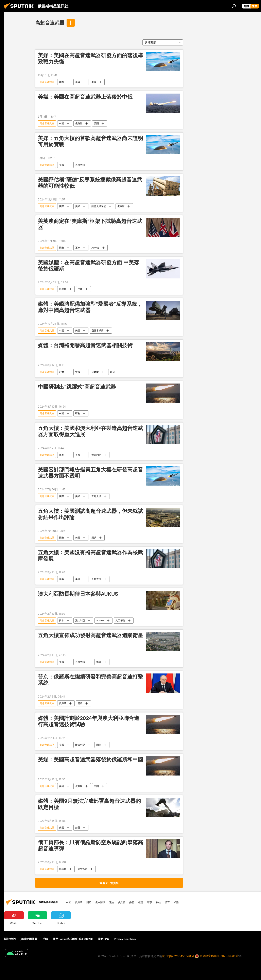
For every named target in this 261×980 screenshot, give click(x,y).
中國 (62, 123)
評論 (111, 902)
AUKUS (95, 248)
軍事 (78, 82)
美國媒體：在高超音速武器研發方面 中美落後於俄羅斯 (89, 266)
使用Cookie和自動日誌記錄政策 (73, 939)
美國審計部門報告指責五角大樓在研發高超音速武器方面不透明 (90, 473)
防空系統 (83, 869)
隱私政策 (103, 939)
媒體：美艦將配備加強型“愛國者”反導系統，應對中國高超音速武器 (90, 307)
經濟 (141, 902)
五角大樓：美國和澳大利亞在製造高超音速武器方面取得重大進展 (90, 431)
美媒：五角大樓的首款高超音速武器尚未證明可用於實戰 (90, 141)
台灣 (62, 372)
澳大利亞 (96, 455)
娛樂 (176, 902)
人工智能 (120, 620)
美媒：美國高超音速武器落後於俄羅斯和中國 (90, 760)
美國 (94, 82)
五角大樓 (80, 165)
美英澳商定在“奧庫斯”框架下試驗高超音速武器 (90, 224)
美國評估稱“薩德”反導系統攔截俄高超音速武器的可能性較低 (90, 183)
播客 (132, 902)
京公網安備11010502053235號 (217, 956)
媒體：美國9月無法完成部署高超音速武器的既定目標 (89, 804)
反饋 (45, 939)
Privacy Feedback (125, 939)
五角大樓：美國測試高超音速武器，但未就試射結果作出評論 (90, 514)
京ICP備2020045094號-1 (178, 956)
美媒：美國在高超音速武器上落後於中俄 (85, 97)
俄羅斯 (79, 123)
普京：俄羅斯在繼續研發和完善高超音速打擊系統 (90, 680)
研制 (78, 413)
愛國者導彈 (98, 330)
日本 (62, 620)
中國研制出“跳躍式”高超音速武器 (77, 387)
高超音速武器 (50, 23)
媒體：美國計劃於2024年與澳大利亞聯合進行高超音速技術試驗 (89, 721)
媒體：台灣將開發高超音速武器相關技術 (85, 345)
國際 (62, 82)
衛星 (99, 662)
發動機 (95, 372)
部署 (78, 828)
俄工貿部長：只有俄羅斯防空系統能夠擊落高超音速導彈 (90, 846)
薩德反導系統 (99, 206)
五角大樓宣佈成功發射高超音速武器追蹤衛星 (90, 635)
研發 (112, 372)
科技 (158, 902)
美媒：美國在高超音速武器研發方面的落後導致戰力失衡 (90, 58)
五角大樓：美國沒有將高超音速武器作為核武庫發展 (90, 556)
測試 (94, 538)
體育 (167, 902)
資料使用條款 (29, 939)
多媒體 (122, 902)
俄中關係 (100, 902)
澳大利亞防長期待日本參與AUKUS (78, 594)
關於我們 (10, 939)
